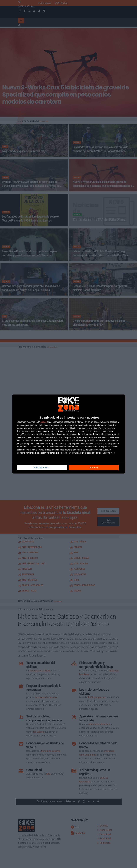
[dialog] (69, 434)
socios (44, 422)
